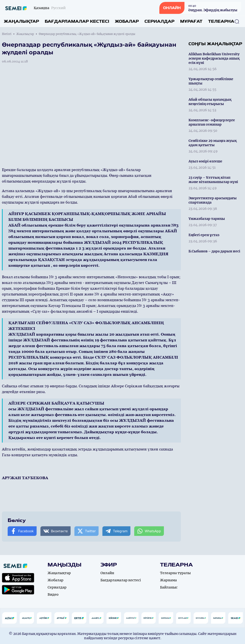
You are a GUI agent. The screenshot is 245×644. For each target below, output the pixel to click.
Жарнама (168, 580)
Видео (53, 594)
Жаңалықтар (21, 21)
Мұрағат (191, 21)
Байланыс (169, 587)
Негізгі (7, 34)
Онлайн (107, 573)
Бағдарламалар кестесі (77, 21)
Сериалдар (159, 21)
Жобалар (127, 21)
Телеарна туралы (175, 573)
